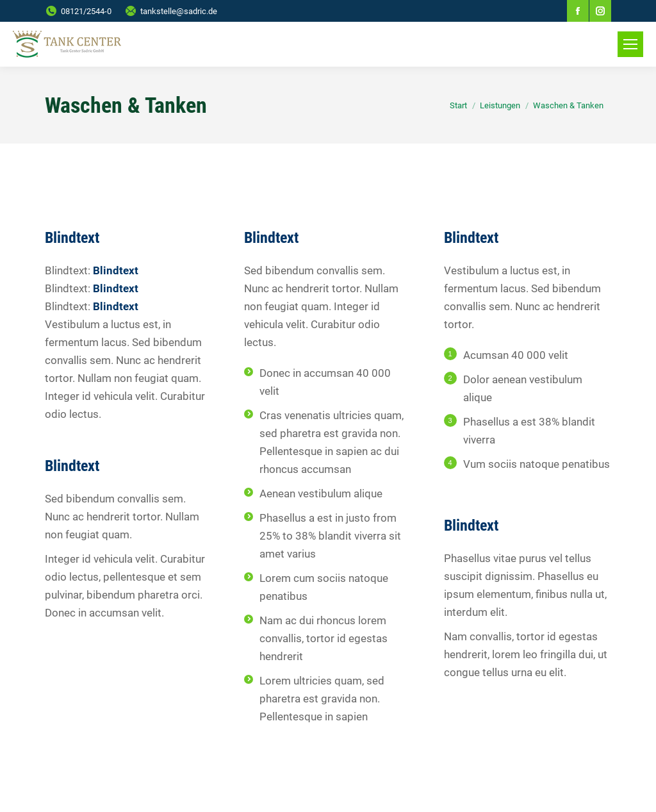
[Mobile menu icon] (630, 44)
